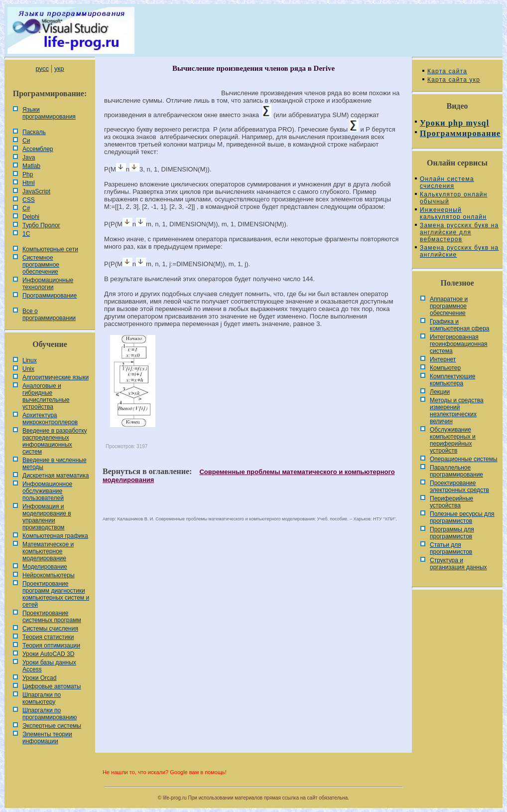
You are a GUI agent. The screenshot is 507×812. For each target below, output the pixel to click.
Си (26, 141)
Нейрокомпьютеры (49, 575)
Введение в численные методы (55, 464)
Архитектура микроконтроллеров (50, 419)
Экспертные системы (52, 726)
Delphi (31, 217)
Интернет (443, 359)
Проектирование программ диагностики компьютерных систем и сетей (56, 594)
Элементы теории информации (47, 738)
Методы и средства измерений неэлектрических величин (457, 411)
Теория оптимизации (51, 646)
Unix (28, 369)
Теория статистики (48, 637)
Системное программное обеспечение (41, 265)
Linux (30, 360)
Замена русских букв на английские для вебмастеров (459, 232)
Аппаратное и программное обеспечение (449, 306)
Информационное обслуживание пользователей (47, 491)
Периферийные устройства (451, 502)
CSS (29, 200)
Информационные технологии (48, 284)
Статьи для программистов (451, 548)
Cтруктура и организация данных (458, 564)
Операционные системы (464, 459)
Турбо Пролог (41, 225)
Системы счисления (50, 629)
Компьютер (445, 368)
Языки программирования (49, 113)
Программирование (50, 296)
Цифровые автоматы (52, 686)
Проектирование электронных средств (459, 487)
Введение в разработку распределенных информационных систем (55, 441)
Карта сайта (447, 71)
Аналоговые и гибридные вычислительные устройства (46, 396)
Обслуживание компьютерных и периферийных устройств (453, 440)
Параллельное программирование (456, 471)
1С (26, 234)
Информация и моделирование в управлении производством (47, 517)
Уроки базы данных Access (49, 666)
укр (59, 69)
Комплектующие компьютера (452, 380)
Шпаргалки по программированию (50, 714)
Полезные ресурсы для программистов (462, 517)
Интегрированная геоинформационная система (459, 344)
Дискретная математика (56, 476)
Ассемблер (38, 149)
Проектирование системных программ (52, 617)
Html (29, 183)
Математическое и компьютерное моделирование (48, 551)
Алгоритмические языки (56, 377)
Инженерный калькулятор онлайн (453, 213)
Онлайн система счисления (447, 182)
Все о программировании (49, 315)
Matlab (31, 166)
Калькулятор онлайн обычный (454, 198)
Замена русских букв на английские (459, 251)
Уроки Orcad (39, 678)
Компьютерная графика (55, 536)
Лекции (440, 392)
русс (42, 69)
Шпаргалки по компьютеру (42, 698)
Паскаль (34, 132)
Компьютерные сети (50, 249)
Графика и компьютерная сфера (460, 325)
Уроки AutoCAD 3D (48, 654)
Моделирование (45, 567)
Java (29, 158)
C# (26, 208)
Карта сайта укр (454, 80)
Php (28, 174)
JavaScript (36, 191)
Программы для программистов (452, 533)
